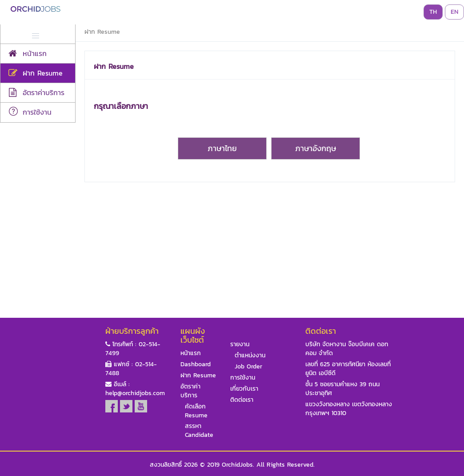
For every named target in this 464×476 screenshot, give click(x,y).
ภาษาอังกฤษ (316, 148)
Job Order (248, 367)
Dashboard (196, 364)
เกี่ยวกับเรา (244, 389)
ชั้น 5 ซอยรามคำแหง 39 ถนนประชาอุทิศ (342, 389)
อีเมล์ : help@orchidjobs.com (135, 389)
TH (433, 12)
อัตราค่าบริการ (190, 391)
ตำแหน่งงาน (250, 356)
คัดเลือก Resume (196, 411)
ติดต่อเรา (242, 400)
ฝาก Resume (198, 376)
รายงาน (240, 344)
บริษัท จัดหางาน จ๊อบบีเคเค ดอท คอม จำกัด (347, 349)
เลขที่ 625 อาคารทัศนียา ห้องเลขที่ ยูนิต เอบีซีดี (348, 369)
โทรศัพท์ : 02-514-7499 (133, 349)
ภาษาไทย (222, 148)
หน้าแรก (191, 353)
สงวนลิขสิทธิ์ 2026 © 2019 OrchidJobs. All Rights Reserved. (232, 465)
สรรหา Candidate (199, 431)
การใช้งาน (243, 378)
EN (454, 12)
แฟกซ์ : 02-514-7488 (131, 369)
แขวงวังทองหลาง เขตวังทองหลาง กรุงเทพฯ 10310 (349, 409)
